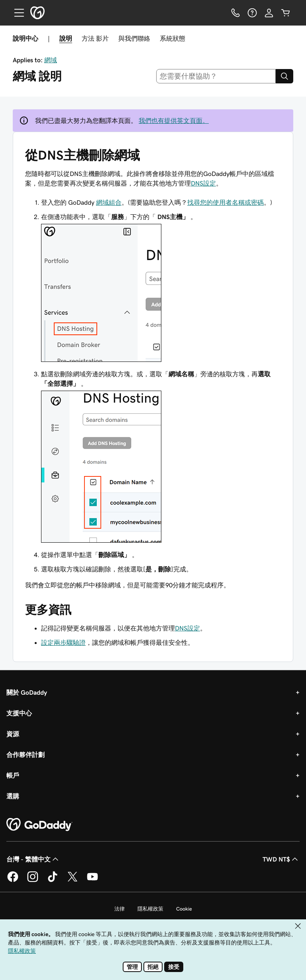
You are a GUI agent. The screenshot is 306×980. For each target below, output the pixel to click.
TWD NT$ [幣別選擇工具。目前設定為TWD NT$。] (281, 859)
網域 (51, 60)
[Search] (284, 76)
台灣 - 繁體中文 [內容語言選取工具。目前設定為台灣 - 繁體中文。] (33, 859)
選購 (13, 796)
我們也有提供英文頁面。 (174, 121)
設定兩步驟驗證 (63, 642)
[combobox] (216, 76)
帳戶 (13, 775)
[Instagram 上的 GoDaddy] (33, 881)
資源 (13, 734)
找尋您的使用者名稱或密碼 (226, 202)
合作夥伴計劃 (25, 755)
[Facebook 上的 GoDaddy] (13, 881)
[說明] (252, 13)
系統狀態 (173, 38)
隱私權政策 (150, 909)
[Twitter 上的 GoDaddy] (73, 881)
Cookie (184, 909)
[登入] (269, 13)
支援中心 (19, 713)
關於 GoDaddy (27, 692)
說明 (66, 38)
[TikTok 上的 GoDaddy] (53, 881)
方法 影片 (95, 38)
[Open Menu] (16, 13)
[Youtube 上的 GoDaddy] (92, 881)
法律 (120, 909)
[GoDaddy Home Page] (39, 825)
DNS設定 (203, 183)
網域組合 (109, 202)
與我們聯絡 (134, 38)
